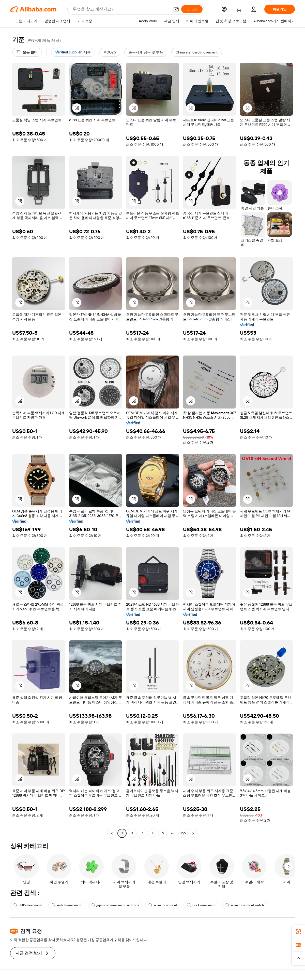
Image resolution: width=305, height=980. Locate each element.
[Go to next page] (193, 833)
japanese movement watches (115, 905)
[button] (176, 9)
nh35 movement (28, 905)
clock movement (201, 905)
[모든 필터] (27, 52)
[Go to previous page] (112, 833)
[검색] (192, 9)
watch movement (67, 905)
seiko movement (163, 905)
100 (183, 833)
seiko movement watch (245, 905)
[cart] (240, 10)
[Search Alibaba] (121, 9)
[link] (298, 932)
